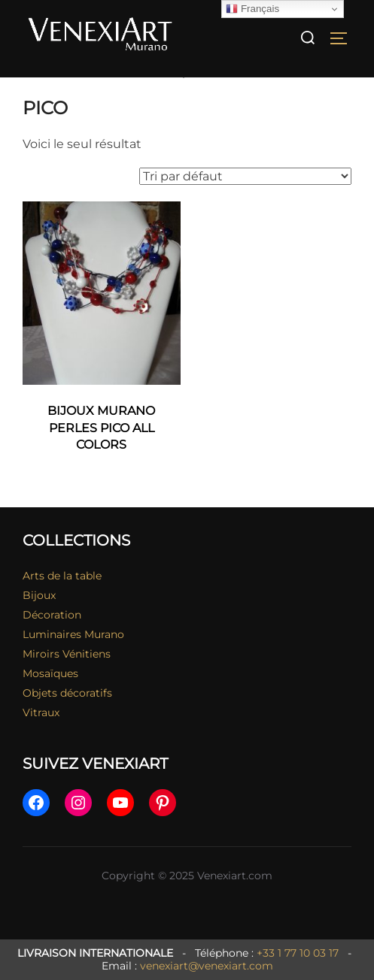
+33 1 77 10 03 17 (298, 953)
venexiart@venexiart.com (207, 966)
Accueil (43, 87)
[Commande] (245, 191)
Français (252, 9)
